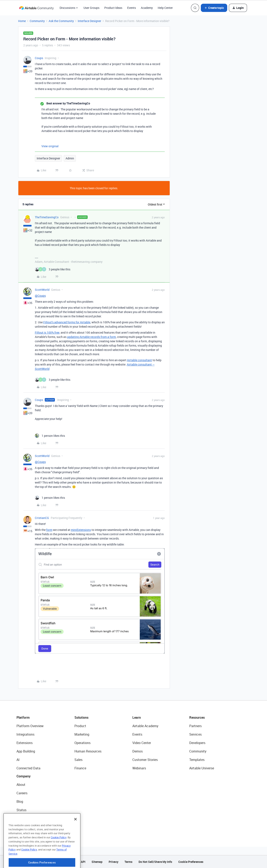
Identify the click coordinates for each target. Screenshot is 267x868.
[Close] (75, 835)
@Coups (40, 296)
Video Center (142, 743)
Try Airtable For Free (31, 827)
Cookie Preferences (191, 862)
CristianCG (42, 518)
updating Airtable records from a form (91, 337)
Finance (80, 768)
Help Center (165, 8)
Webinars (139, 768)
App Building (26, 751)
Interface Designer (89, 21)
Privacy (114, 862)
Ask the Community (61, 21)
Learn (137, 717)
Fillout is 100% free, (47, 332)
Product (80, 726)
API (83, 862)
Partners (195, 726)
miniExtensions (81, 530)
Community (37, 21)
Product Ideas (113, 8)
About (21, 785)
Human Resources (88, 751)
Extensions (25, 743)
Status (21, 810)
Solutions (81, 717)
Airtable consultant (139, 360)
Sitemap (97, 862)
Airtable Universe (202, 768)
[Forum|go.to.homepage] (36, 8)
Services (195, 734)
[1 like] (50, 436)
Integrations (25, 734)
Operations (82, 743)
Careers (22, 793)
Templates (197, 760)
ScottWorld (42, 290)
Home (22, 21)
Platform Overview (30, 726)
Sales (78, 760)
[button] (214, 8)
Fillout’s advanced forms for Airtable (67, 322)
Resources (197, 717)
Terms (128, 862)
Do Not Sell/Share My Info (155, 862)
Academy (147, 8)
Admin (70, 158)
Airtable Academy (145, 726)
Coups (39, 58)
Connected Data (28, 768)
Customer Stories (145, 760)
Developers (197, 743)
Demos (138, 751)
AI (18, 760)
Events (132, 8)
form (49, 530)
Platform (23, 717)
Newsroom (24, 818)
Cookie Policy (59, 853)
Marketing (82, 734)
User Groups (91, 8)
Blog (20, 801)
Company (24, 776)
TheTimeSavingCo (47, 217)
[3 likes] (53, 269)
